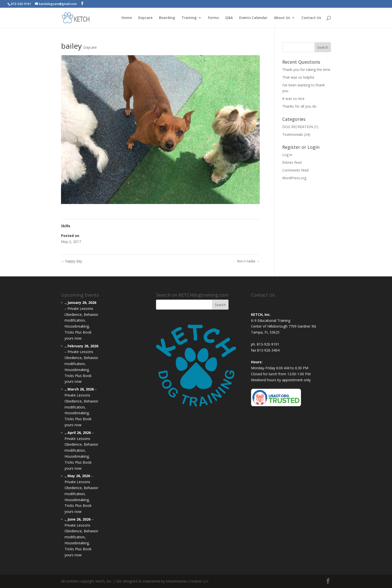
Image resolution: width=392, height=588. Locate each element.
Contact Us (311, 18)
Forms (213, 18)
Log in (287, 155)
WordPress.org (294, 178)
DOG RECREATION (298, 127)
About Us (282, 18)
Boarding (167, 18)
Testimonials (293, 134)
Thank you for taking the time (306, 70)
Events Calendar (253, 18)
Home (127, 18)
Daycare (145, 18)
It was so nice (293, 98)
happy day (71, 261)
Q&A (229, 18)
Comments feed (295, 170)
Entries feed (292, 162)
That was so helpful (298, 77)
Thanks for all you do (299, 106)
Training (189, 18)
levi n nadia (248, 261)
